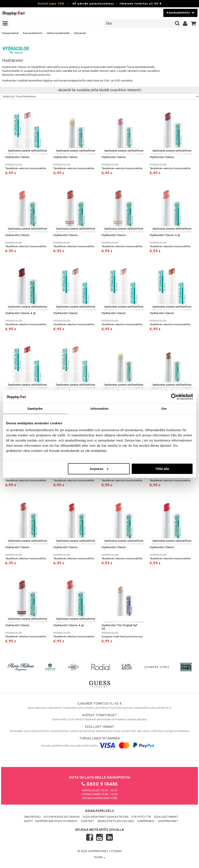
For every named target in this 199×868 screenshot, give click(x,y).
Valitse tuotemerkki (58, 33)
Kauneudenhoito (33, 33)
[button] (194, 24)
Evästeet (88, 821)
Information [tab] (99, 409)
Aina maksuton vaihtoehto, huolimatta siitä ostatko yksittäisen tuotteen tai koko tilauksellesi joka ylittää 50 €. (99, 706)
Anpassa (99, 469)
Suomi (99, 857)
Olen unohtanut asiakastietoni (106, 817)
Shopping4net (11, 33)
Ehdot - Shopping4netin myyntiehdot (51, 821)
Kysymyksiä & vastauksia (62, 817)
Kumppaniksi (146, 821)
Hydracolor (80, 33)
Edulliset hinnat (166, 817)
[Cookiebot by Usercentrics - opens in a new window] (174, 397)
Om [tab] (164, 409)
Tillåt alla (162, 469)
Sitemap (116, 851)
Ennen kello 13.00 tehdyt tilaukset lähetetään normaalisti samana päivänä (99, 717)
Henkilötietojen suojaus (116, 821)
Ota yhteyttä (141, 817)
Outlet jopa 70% (51, 4)
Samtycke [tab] (35, 409)
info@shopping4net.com (100, 798)
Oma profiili (32, 817)
